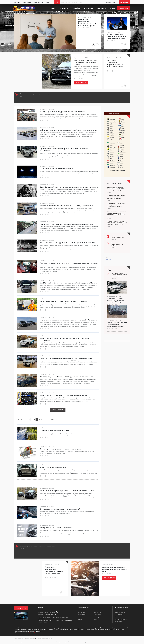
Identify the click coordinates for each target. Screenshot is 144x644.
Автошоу (80, 617)
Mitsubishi (112, 161)
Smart (121, 156)
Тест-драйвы (119, 615)
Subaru (122, 159)
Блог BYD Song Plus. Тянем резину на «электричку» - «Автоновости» (63, 395)
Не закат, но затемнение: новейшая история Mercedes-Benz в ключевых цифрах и (117, 36)
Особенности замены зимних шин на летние (55, 430)
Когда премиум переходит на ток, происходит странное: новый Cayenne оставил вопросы (116, 205)
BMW (111, 128)
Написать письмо (21, 608)
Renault (122, 150)
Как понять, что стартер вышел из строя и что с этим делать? (61, 449)
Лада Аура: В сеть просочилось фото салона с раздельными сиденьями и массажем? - (69, 264)
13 (47, 419)
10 (39, 419)
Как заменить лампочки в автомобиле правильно (57, 169)
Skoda (121, 154)
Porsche (122, 147)
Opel (121, 143)
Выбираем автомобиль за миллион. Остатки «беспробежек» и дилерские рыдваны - (69, 130)
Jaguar (123, 137)
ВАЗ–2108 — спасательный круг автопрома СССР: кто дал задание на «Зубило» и (67, 243)
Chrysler (112, 135)
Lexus (111, 145)
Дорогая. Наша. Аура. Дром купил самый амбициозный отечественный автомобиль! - (117, 324)
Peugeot (122, 145)
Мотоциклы (119, 622)
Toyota (121, 163)
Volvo (121, 167)
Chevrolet (112, 137)
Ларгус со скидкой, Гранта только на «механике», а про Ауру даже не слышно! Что (68, 358)
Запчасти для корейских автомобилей (53, 467)
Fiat (122, 124)
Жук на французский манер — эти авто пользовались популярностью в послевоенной (69, 187)
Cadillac (112, 133)
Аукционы (97, 619)
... (15, 635)
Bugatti (111, 131)
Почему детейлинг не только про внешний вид (56, 528)
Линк (107, 257)
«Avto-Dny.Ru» (32, 633)
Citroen (111, 139)
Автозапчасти (82, 615)
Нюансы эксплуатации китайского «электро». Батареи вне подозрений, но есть (67, 224)
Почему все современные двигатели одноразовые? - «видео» (35, 94)
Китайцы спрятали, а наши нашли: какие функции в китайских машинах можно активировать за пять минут (116, 214)
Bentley (111, 126)
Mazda (111, 154)
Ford (122, 126)
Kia (122, 139)
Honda (123, 128)
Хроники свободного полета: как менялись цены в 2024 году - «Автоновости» (66, 206)
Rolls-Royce (123, 152)
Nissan (111, 163)
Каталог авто (119, 617)
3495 (53, 419)
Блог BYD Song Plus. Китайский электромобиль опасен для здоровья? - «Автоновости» (64, 339)
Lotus (111, 150)
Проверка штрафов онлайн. (117, 170)
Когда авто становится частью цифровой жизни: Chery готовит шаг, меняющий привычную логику (117, 223)
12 (45, 419)
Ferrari (123, 122)
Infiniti (123, 133)
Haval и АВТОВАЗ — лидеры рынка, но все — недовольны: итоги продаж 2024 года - (116, 300)
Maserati (112, 152)
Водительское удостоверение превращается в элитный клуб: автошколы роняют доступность (116, 189)
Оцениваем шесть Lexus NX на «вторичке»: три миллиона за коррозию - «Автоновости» (64, 150)
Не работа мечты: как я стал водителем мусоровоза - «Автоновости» (64, 301)
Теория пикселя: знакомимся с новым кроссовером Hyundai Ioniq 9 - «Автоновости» (69, 320)
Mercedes (112, 156)
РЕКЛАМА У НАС (120, 612)
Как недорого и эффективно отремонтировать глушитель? (60, 509)
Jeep (122, 135)
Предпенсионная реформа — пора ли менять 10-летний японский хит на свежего (86, 62)
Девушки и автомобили (122, 619)
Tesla (121, 161)
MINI (111, 159)
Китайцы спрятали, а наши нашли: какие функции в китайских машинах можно (114, 569)
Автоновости (81, 612)
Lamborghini (113, 147)
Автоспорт (97, 617)
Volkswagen (112, 167)
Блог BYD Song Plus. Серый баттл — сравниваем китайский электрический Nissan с (68, 283)
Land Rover (112, 143)
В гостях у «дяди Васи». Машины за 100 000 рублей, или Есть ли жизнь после (66, 377)
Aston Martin (113, 122)
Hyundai (123, 131)
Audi (111, 124)
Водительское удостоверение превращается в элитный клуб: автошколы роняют (87, 23)
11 (42, 419)
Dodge (123, 120)
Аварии (80, 619)
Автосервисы (98, 615)
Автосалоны (97, 612)
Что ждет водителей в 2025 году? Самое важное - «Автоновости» (62, 112)
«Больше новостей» (58, 410)
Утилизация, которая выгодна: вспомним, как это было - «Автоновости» (119, 275)
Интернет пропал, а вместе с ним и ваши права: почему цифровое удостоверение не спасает (117, 197)
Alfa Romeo (112, 120)
